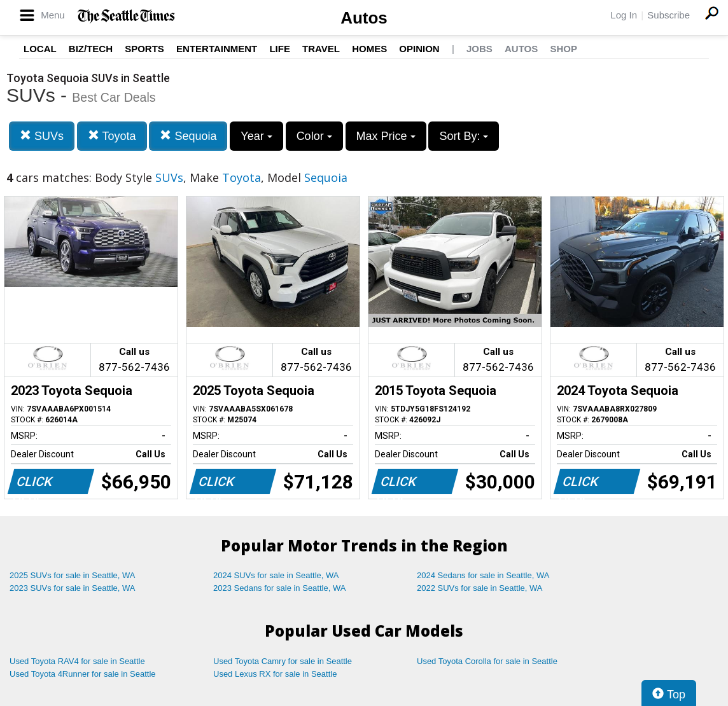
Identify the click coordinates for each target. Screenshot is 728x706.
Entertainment (217, 49)
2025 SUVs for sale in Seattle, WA (73, 575)
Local (40, 49)
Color (314, 136)
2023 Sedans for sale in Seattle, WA (279, 588)
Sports (144, 49)
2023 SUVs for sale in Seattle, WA (73, 588)
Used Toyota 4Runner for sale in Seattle (83, 674)
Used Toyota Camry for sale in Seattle (283, 661)
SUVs (42, 136)
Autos (364, 18)
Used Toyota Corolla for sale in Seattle (487, 661)
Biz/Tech (91, 49)
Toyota (112, 136)
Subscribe (668, 15)
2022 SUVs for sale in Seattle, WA (480, 588)
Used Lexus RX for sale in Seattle (275, 674)
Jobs (479, 49)
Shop (563, 49)
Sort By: (464, 136)
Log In (624, 15)
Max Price (386, 136)
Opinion (419, 49)
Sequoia (188, 136)
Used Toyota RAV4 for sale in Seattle (77, 661)
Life (280, 49)
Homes (369, 49)
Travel (321, 49)
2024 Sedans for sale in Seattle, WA (483, 575)
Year (256, 136)
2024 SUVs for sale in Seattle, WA (276, 575)
